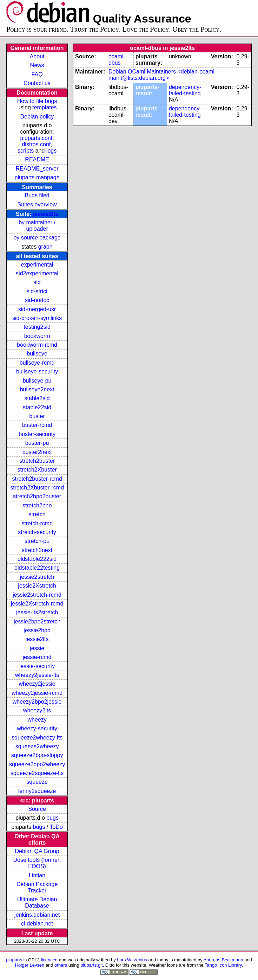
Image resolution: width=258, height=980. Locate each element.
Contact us (37, 83)
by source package (37, 238)
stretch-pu (37, 541)
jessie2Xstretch (37, 586)
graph (45, 247)
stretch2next (37, 550)
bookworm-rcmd (37, 345)
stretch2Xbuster (37, 470)
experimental (37, 265)
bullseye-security (37, 371)
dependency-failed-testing (185, 90)
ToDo (56, 827)
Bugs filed (37, 195)
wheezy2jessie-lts (37, 675)
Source (37, 809)
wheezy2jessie (37, 684)
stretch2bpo (37, 505)
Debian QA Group (37, 851)
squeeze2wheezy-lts (37, 738)
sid (37, 282)
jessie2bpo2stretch (37, 622)
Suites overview (37, 204)
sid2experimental (37, 273)
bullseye (37, 354)
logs (51, 151)
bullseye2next (37, 389)
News (37, 65)
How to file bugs (37, 101)
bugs (52, 818)
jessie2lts (46, 214)
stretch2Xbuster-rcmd (37, 488)
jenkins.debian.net (37, 915)
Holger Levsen (30, 965)
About (37, 56)
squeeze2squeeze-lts (37, 773)
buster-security (37, 434)
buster (37, 416)
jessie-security (37, 666)
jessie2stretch (37, 577)
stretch (37, 514)
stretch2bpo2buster (37, 496)
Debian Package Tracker (37, 887)
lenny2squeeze (37, 791)
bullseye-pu (37, 381)
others (61, 965)
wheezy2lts (37, 710)
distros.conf (36, 144)
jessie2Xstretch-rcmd (37, 604)
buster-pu (37, 443)
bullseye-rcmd (37, 363)
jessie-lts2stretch (37, 612)
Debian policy (37, 117)
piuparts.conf (37, 138)
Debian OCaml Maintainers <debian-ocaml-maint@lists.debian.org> (162, 75)
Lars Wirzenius (132, 960)
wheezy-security (37, 728)
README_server (37, 169)
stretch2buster (37, 461)
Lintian (37, 875)
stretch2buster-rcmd (37, 479)
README (37, 159)
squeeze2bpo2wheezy (37, 764)
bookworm (37, 336)
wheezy (37, 720)
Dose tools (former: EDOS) (37, 863)
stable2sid (37, 398)
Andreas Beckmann (223, 960)
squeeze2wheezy (37, 746)
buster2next (37, 452)
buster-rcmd (37, 425)
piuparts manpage (37, 177)
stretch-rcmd (37, 523)
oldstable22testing (37, 568)
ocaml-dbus (117, 60)
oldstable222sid (37, 559)
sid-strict (37, 291)
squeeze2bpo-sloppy (37, 755)
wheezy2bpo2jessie (37, 702)
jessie (37, 648)
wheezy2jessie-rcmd (37, 693)
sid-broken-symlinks (37, 318)
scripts (26, 151)
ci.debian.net (37, 924)
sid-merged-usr (37, 309)
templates (44, 107)
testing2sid (37, 327)
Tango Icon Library (223, 965)
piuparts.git (91, 965)
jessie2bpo (37, 630)
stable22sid (37, 407)
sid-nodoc (37, 300)
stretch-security (37, 532)
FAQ (37, 74)
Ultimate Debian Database (37, 902)
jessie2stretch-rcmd (37, 595)
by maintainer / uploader (37, 226)
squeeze (37, 782)
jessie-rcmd (37, 657)
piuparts (14, 960)
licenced (49, 960)
